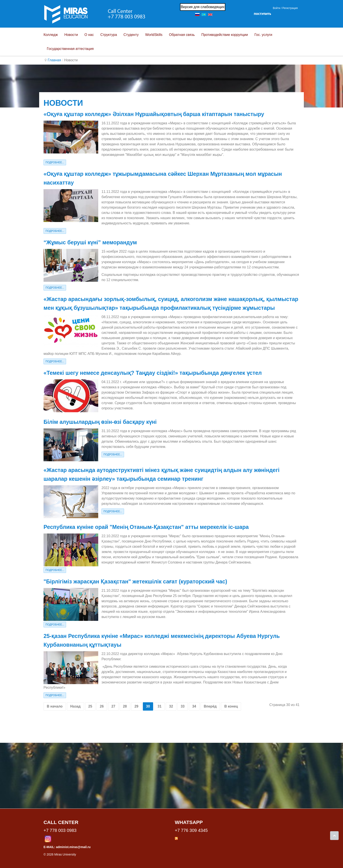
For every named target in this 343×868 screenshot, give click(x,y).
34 (194, 706)
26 (102, 706)
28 (125, 706)
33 (183, 706)
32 (171, 706)
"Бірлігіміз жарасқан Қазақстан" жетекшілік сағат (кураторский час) (135, 581)
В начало (55, 706)
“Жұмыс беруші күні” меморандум (90, 242)
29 (136, 706)
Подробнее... (55, 162)
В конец (231, 706)
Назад (75, 706)
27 (113, 706)
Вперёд (210, 706)
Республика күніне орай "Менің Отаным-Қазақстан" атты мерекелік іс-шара (146, 527)
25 (90, 706)
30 (148, 706)
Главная (54, 60)
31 (159, 706)
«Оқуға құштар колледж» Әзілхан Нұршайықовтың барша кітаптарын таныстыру (154, 114)
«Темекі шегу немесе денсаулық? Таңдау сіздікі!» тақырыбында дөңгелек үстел (153, 373)
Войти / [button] (277, 8)
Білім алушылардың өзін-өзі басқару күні (100, 422)
